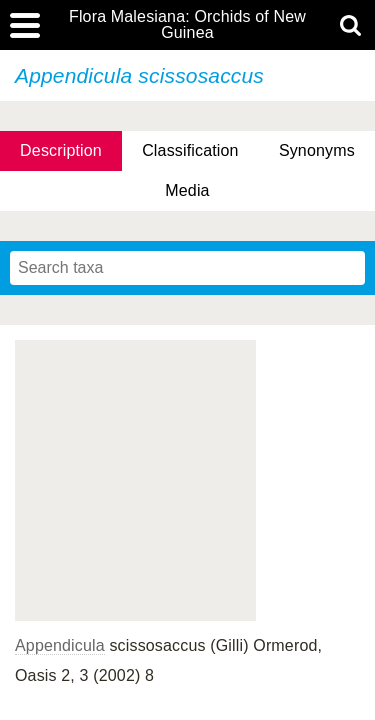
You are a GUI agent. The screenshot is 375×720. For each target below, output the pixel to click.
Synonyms (317, 150)
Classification (190, 150)
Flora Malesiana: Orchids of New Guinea (187, 25)
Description (61, 150)
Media (187, 190)
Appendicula (60, 645)
